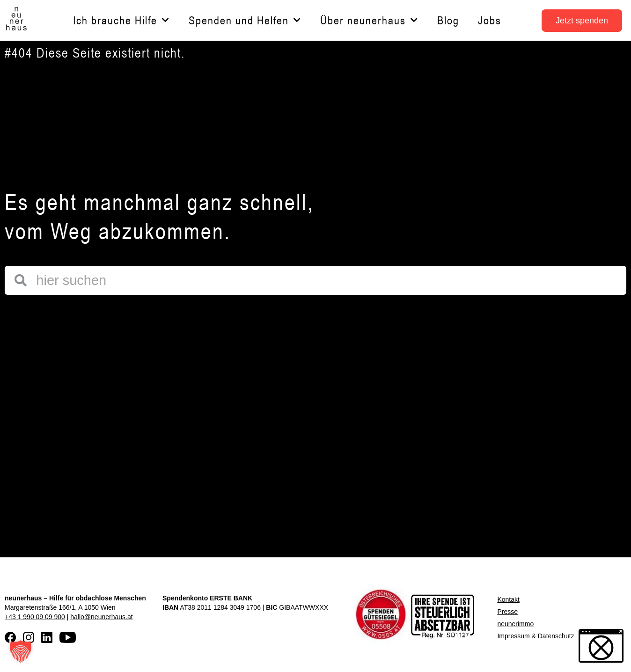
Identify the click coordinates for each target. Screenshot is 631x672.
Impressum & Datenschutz (536, 636)
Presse (507, 612)
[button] (21, 651)
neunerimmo (515, 624)
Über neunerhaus (369, 20)
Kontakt (508, 599)
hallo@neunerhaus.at (101, 617)
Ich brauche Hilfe (121, 20)
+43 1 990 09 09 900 (35, 617)
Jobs (490, 20)
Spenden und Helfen (245, 20)
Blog (448, 20)
